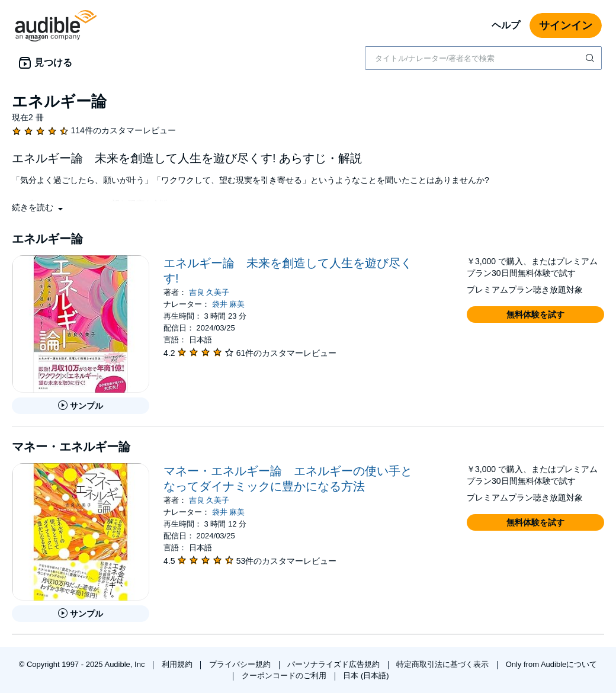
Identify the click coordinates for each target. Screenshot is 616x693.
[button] (38, 207)
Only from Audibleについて (552, 664)
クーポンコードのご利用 (285, 676)
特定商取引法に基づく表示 (444, 664)
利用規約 (178, 664)
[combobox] (483, 58)
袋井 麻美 (229, 304)
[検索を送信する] (591, 58)
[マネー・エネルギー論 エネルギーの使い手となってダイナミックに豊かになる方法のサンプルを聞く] (81, 614)
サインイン (566, 25)
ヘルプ (506, 25)
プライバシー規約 (241, 664)
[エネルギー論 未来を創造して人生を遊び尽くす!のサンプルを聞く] (81, 406)
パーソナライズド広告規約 (335, 664)
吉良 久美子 (209, 292)
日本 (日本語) (366, 676)
